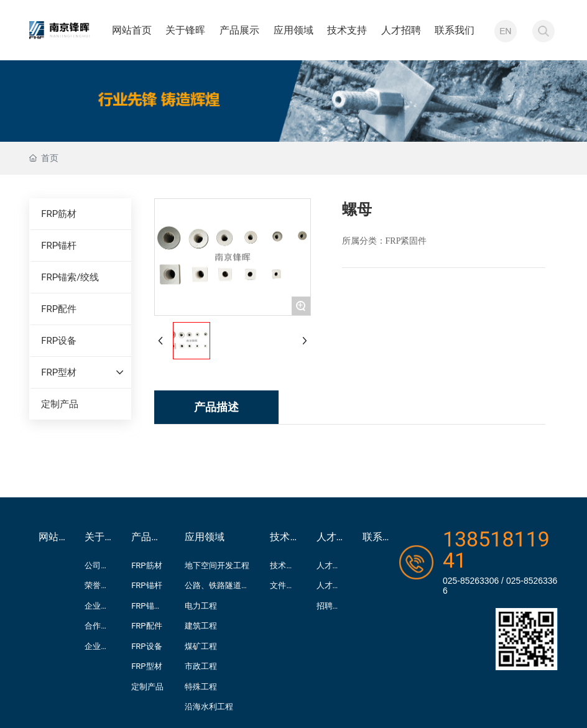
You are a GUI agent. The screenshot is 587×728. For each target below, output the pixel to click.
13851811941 (496, 550)
